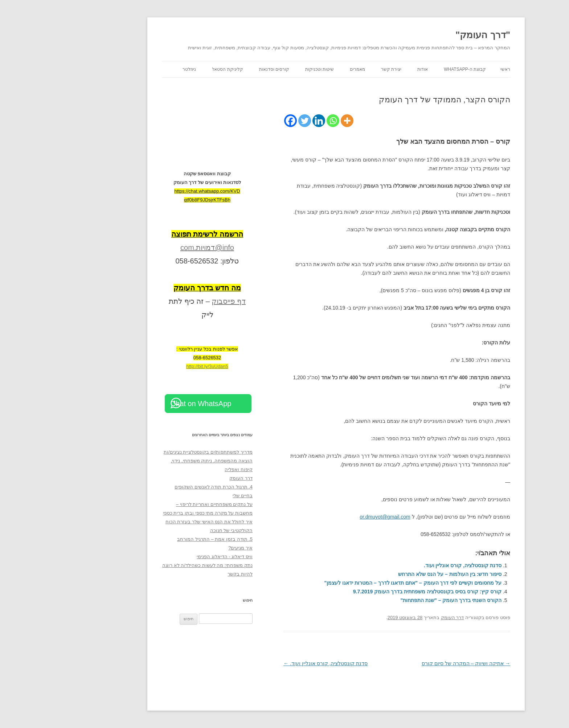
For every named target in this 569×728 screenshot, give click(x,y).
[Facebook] (239, 121)
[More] (296, 121)
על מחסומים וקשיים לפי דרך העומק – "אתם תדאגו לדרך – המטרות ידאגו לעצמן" (361, 583)
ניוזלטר (138, 69)
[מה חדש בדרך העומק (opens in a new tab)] (156, 288)
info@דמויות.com (156, 248)
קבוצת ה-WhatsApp (413, 69)
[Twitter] (253, 121)
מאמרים (306, 69)
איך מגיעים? (189, 548)
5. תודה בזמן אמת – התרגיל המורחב (163, 539)
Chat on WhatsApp (150, 404)
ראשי (454, 69)
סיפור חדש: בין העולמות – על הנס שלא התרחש (398, 574)
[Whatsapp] (281, 121)
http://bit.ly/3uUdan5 (156, 366)
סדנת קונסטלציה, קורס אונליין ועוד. (411, 565)
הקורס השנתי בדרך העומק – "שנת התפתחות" (400, 600)
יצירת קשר (340, 69)
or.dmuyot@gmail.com (333, 517)
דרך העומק (401, 617)
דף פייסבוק (177, 301)
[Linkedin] (267, 121)
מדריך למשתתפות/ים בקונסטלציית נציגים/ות (157, 452)
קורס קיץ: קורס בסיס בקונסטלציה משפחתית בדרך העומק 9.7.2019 (376, 592)
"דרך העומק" (431, 35)
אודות (371, 69)
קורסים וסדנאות (223, 69)
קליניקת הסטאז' (176, 69)
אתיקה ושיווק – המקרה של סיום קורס (414, 663)
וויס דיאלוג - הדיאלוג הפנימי (173, 557)
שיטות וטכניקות (268, 69)
